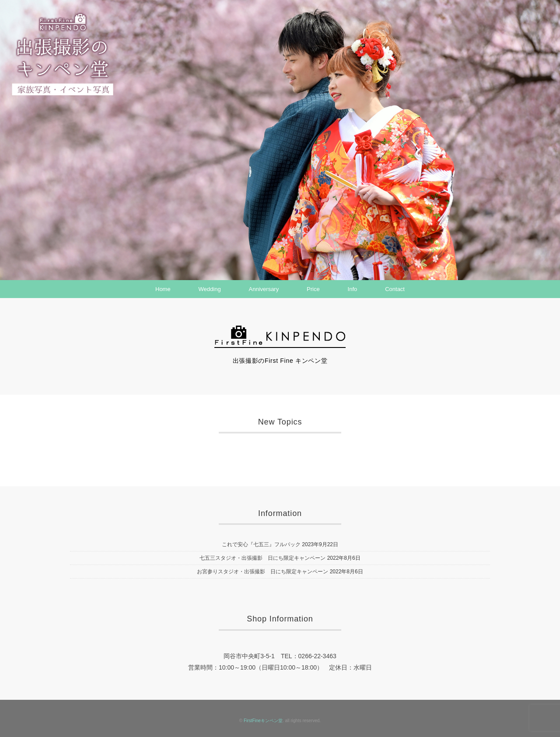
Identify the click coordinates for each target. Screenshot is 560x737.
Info (353, 289)
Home (163, 289)
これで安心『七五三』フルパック (261, 544)
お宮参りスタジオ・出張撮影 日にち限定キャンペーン (262, 572)
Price (313, 289)
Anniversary (264, 289)
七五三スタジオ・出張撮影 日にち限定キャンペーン (262, 558)
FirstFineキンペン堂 (263, 721)
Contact (395, 289)
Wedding (210, 289)
